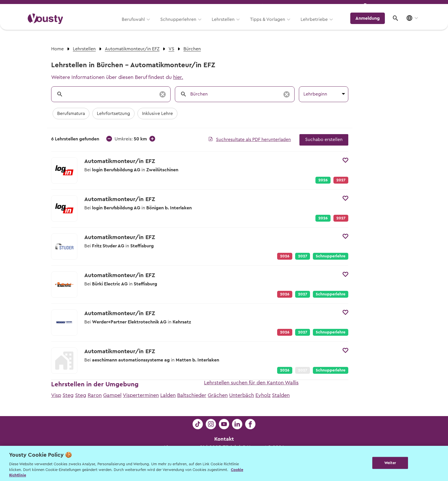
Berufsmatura (71, 114)
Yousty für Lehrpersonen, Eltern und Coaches (314, 6)
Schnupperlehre (331, 256)
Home (57, 49)
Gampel (112, 395)
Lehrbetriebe (318, 25)
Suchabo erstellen (324, 140)
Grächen (218, 395)
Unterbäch (242, 395)
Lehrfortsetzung (113, 114)
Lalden (168, 395)
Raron (95, 395)
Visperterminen (141, 395)
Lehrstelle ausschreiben (395, 6)
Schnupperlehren (182, 25)
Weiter (390, 463)
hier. (178, 77)
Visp (56, 395)
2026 (323, 180)
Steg (68, 395)
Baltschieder (192, 395)
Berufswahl (137, 25)
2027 (303, 256)
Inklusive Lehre (157, 114)
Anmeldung (370, 24)
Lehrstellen (227, 25)
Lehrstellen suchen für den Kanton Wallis (251, 383)
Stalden (281, 395)
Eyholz (263, 395)
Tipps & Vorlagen (271, 25)
